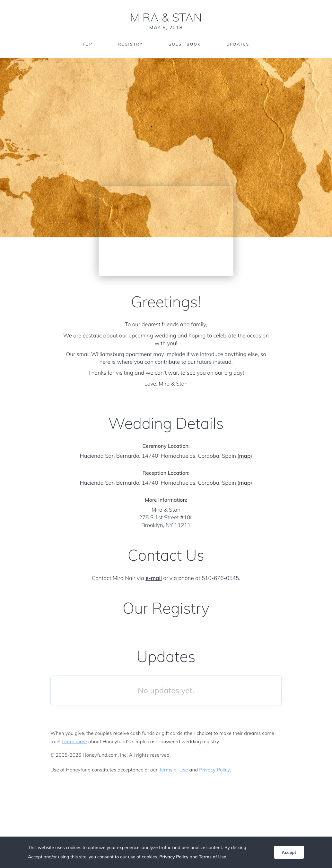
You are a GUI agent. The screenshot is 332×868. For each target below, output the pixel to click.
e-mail (154, 578)
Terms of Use (174, 770)
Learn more (74, 741)
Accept (289, 852)
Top (87, 44)
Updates (238, 44)
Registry (130, 44)
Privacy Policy (214, 770)
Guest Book (185, 44)
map (245, 456)
